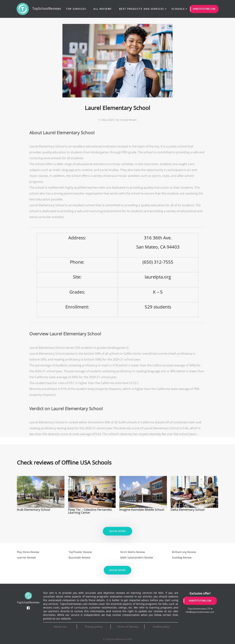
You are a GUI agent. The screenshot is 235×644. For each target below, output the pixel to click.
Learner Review (26, 558)
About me (60, 627)
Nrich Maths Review (133, 552)
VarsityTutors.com (204, 9)
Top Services (76, 9)
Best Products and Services (142, 9)
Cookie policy (161, 627)
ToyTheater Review (80, 552)
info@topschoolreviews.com (200, 612)
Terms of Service (128, 627)
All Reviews (103, 9)
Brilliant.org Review (184, 552)
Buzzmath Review (79, 558)
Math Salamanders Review (137, 558)
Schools (178, 9)
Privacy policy (94, 627)
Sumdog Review (182, 558)
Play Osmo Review (28, 552)
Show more (117, 531)
